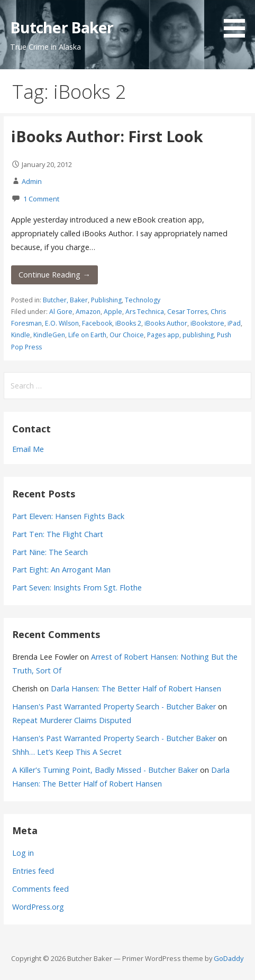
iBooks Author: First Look (107, 136)
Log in (23, 853)
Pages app (163, 335)
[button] (238, 21)
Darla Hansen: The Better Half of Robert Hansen (136, 688)
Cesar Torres (187, 312)
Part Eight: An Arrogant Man (61, 570)
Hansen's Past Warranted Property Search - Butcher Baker (114, 706)
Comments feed (40, 889)
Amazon (88, 312)
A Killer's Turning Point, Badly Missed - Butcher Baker (105, 770)
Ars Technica (145, 312)
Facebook (97, 323)
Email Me (28, 449)
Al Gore (61, 312)
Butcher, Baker (65, 300)
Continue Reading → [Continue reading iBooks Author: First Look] (54, 275)
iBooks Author (166, 323)
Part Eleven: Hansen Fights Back (68, 516)
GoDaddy (229, 958)
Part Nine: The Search (50, 552)
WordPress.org (38, 907)
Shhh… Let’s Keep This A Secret (67, 752)
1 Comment (41, 199)
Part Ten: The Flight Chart (58, 534)
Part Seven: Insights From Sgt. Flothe (77, 588)
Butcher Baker (62, 27)
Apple (113, 312)
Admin (32, 181)
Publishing (106, 300)
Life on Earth (87, 335)
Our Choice (127, 335)
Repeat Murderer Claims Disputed (72, 720)
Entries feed (33, 871)
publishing (198, 335)
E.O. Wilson (62, 323)
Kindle (21, 335)
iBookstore (207, 323)
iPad (234, 323)
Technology (143, 300)
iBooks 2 (128, 323)
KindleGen (49, 335)
